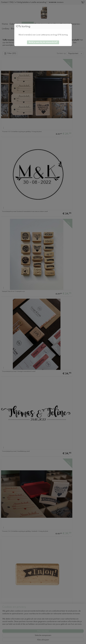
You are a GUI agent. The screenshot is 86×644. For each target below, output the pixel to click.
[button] (43, 42)
